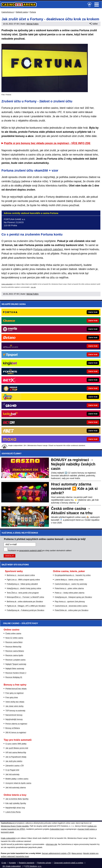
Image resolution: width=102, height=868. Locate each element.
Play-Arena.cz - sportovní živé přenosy (70, 602)
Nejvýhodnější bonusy (14, 719)
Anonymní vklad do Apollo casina (18, 783)
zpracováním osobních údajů (30, 551)
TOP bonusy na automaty (15, 711)
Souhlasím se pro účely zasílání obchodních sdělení (40, 551)
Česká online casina (13, 634)
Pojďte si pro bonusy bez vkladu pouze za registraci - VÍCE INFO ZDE (47, 143)
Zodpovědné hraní (57, 829)
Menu (97, 5)
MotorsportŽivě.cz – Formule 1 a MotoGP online (25, 597)
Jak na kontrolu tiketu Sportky (17, 799)
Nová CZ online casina (14, 638)
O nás (4, 863)
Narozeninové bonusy (14, 715)
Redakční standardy (27, 863)
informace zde (51, 844)
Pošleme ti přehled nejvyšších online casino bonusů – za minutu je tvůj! (45, 539)
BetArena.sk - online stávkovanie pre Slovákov (25, 602)
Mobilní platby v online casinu (17, 779)
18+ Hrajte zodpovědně (12, 866)
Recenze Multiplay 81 (14, 677)
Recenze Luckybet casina (15, 660)
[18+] (90, 5)
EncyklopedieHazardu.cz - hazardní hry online (73, 575)
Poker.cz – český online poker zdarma (70, 593)
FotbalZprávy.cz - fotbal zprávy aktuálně (22, 584)
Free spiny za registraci (14, 693)
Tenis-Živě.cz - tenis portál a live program (23, 593)
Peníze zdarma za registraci (16, 724)
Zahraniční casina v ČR (15, 766)
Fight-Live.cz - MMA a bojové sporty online (23, 580)
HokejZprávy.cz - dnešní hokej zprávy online (24, 588)
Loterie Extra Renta (13, 812)
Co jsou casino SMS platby (16, 744)
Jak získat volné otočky (14, 706)
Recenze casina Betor (14, 642)
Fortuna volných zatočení (48, 249)
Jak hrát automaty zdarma (16, 788)
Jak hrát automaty (12, 774)
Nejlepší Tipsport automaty (16, 664)
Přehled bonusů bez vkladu (16, 689)
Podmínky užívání (44, 863)
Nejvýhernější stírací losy (15, 808)
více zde (33, 287)
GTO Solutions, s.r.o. (33, 866)
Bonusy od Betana (13, 728)
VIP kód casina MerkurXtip (16, 753)
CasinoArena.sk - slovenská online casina (71, 606)
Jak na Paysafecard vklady (16, 757)
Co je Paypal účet (12, 770)
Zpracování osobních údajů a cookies (69, 863)
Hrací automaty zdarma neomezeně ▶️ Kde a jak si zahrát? (74, 489)
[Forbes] (61, 371)
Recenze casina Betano (15, 651)
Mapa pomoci (77, 853)
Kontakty (13, 863)
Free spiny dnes (12, 697)
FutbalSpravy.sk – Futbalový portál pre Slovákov (26, 610)
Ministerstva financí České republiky (15, 826)
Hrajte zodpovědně (7, 284)
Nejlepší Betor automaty (15, 669)
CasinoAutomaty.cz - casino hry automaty (71, 584)
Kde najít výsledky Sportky (16, 803)
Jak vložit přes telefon (14, 761)
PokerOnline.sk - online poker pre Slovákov (72, 610)
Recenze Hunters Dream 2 (16, 673)
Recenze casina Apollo (14, 655)
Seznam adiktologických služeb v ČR (56, 853)
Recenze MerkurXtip (13, 647)
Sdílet (94, 24)
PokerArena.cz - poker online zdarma (69, 588)
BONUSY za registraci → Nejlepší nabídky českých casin (73, 464)
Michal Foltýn (32, 24)
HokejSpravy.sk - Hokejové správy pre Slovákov (73, 597)
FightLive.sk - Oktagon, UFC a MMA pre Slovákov (26, 606)
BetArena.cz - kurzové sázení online (21, 575)
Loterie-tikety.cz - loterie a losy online (69, 580)
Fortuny (16, 181)
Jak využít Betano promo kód (17, 748)
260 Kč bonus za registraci (16, 733)
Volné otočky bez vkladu (15, 702)
